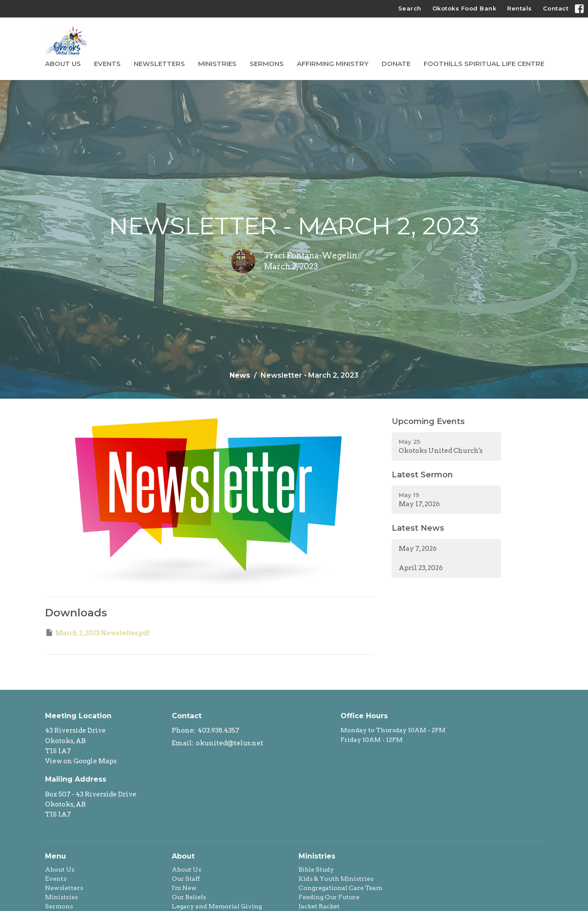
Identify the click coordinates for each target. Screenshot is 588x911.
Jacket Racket (319, 906)
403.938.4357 (218, 730)
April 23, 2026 (421, 568)
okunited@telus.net (230, 743)
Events (107, 64)
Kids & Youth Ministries (336, 879)
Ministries (217, 64)
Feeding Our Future (329, 897)
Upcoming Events (428, 421)
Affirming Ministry (333, 64)
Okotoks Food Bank (464, 8)
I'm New (184, 888)
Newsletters (159, 64)
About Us (63, 64)
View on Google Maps (81, 761)
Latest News (418, 528)
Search (410, 8)
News (240, 375)
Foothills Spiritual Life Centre (484, 64)
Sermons (267, 64)
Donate (396, 64)
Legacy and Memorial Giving (217, 906)
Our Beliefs (189, 897)
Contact (556, 8)
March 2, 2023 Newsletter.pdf (97, 633)
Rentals (520, 8)
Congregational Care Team (340, 888)
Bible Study (316, 869)
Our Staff (186, 879)
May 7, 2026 (418, 549)
